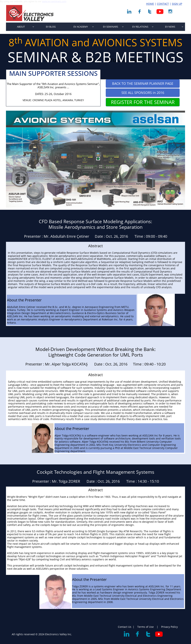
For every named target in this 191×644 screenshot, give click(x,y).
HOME (150, 4)
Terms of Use (146, 627)
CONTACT (163, 4)
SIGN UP (177, 4)
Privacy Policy (169, 627)
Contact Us (125, 627)
